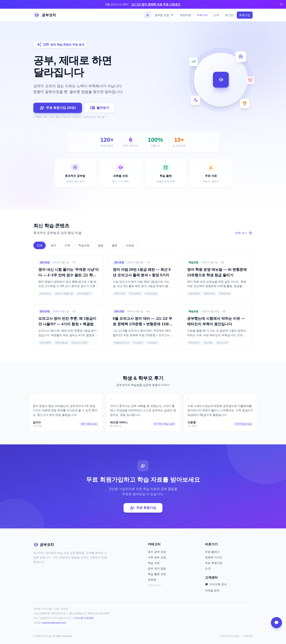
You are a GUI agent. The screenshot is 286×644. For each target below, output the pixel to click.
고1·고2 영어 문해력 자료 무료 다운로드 (156, 4)
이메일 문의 (212, 590)
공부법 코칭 (164, 15)
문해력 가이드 (214, 557)
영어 (53, 246)
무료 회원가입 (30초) (58, 108)
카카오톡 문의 (216, 584)
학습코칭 (84, 246)
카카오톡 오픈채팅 (84, 618)
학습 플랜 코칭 (157, 574)
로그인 (229, 15)
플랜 (115, 246)
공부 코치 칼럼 (157, 568)
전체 (40, 246)
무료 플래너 (212, 552)
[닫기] (281, 4)
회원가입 (245, 15)
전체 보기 (244, 233)
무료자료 (186, 15)
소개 (216, 15)
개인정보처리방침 (230, 636)
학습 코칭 (154, 563)
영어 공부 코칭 (157, 552)
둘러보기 (100, 108)
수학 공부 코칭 (157, 557)
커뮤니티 (202, 15)
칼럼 (101, 246)
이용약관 (248, 636)
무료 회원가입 (143, 508)
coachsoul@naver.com (54, 623)
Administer (154, 585)
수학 (67, 246)
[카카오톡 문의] (276, 623)
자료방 (130, 246)
